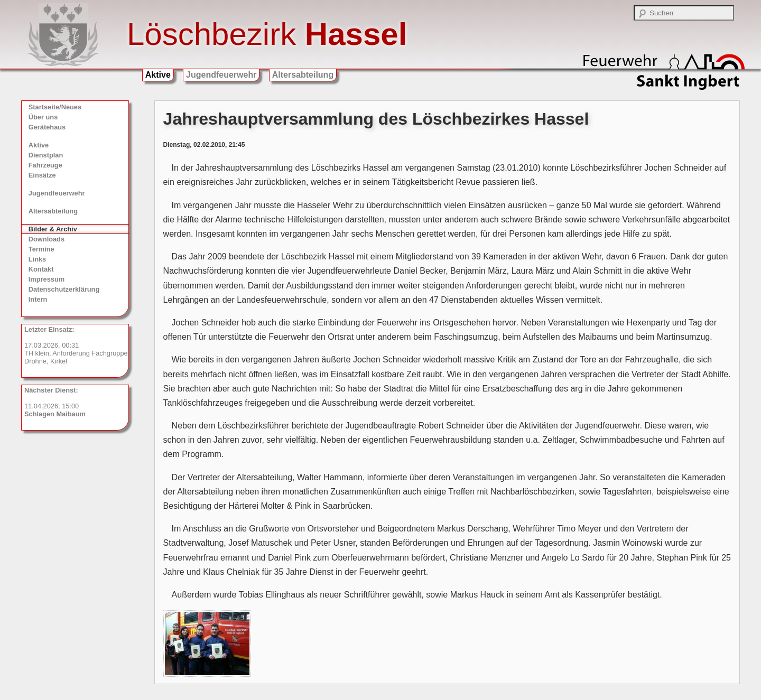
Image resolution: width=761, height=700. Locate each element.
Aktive (158, 75)
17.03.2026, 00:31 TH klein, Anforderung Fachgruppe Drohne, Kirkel (76, 345)
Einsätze (42, 175)
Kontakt (41, 269)
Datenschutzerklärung (64, 289)
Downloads (47, 239)
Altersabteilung (303, 75)
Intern (38, 299)
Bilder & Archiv (53, 229)
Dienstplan (46, 155)
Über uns (43, 117)
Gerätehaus (47, 127)
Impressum (47, 279)
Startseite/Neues (55, 107)
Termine (41, 249)
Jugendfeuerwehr (221, 75)
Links (37, 259)
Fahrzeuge (45, 165)
